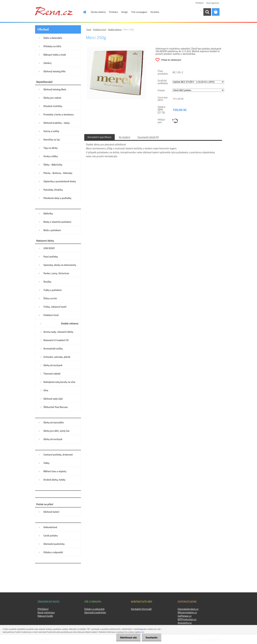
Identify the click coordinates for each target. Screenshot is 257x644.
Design (125, 12)
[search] (207, 12)
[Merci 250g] (116, 48)
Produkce (114, 12)
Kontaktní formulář (141, 609)
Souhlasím (151, 637)
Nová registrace (213, 3)
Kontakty (155, 12)
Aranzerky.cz (185, 623)
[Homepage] (83, 12)
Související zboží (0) (148, 137)
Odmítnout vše (128, 637)
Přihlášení (200, 3)
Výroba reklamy (98, 12)
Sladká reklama (115, 30)
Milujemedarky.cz (187, 612)
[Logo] (54, 11)
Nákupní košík (45, 616)
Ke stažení (124, 137)
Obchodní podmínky (95, 612)
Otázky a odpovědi (94, 609)
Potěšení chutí (99, 30)
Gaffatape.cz (185, 616)
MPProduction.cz (187, 619)
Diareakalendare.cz (188, 609)
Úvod (89, 30)
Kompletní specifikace (99, 137)
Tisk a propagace (139, 12)
